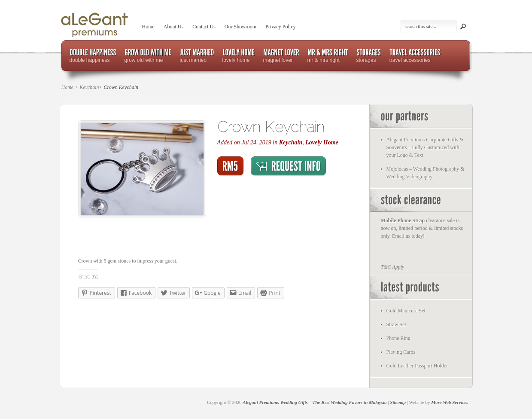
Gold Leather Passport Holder (417, 366)
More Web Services (450, 402)
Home (148, 27)
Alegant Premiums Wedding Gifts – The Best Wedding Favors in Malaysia (315, 402)
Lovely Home (322, 142)
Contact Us (204, 27)
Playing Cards (401, 352)
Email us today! (408, 236)
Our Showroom (240, 27)
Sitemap (398, 402)
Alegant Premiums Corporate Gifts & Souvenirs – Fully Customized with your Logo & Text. (425, 147)
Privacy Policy (280, 27)
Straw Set (396, 324)
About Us (173, 27)
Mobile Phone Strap (403, 220)
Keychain (89, 87)
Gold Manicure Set (406, 311)
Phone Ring (398, 338)
